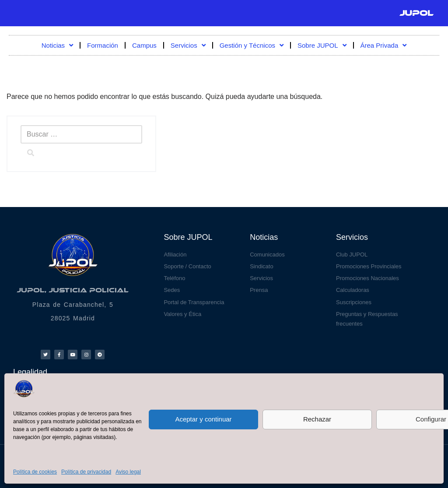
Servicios (188, 45)
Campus (144, 45)
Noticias (57, 45)
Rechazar (317, 419)
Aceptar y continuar (203, 419)
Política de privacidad (86, 472)
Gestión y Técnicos (252, 45)
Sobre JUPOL (322, 45)
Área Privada (384, 45)
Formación (103, 45)
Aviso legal (128, 472)
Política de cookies (35, 472)
